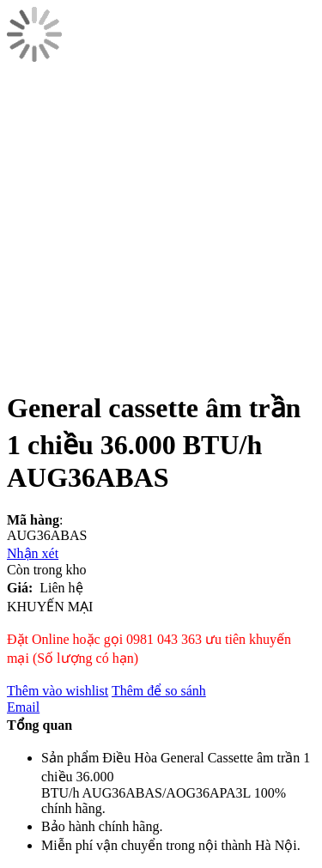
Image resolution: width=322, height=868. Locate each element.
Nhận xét (33, 553)
